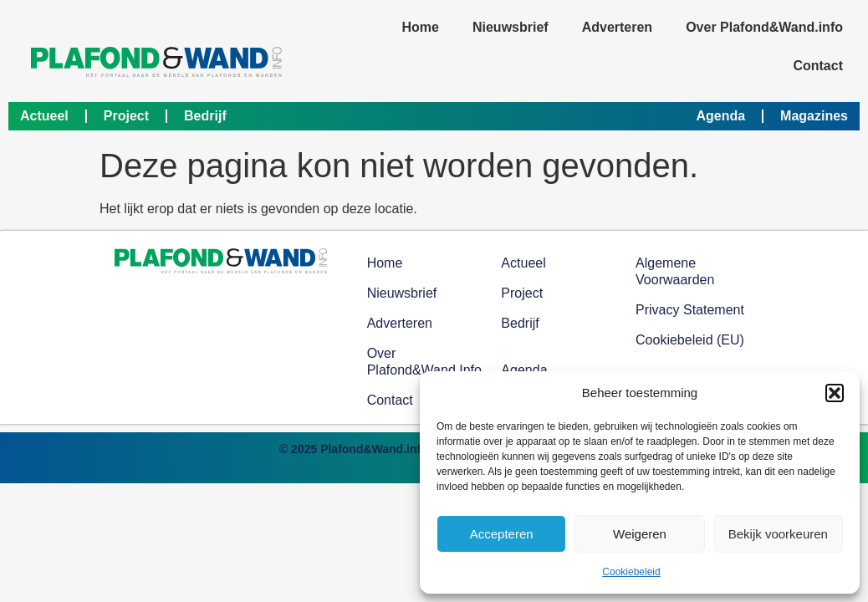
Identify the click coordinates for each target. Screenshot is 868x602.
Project (126, 116)
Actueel (44, 116)
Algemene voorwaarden (675, 271)
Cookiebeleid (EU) (690, 340)
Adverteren (617, 27)
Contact (818, 66)
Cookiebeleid (631, 572)
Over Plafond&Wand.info (764, 27)
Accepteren (502, 534)
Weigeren (640, 534)
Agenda (720, 116)
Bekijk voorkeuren (778, 534)
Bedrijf (205, 116)
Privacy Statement (690, 310)
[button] (835, 393)
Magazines (814, 116)
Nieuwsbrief (511, 27)
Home (421, 27)
